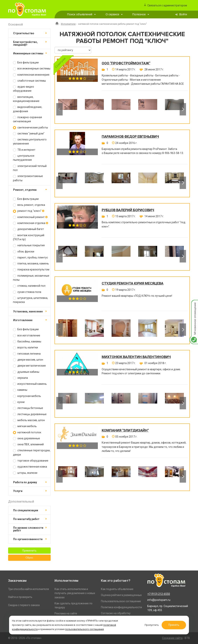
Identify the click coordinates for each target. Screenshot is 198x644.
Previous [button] (59, 109)
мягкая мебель (25, 426)
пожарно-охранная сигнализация (27, 119)
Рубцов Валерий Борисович (128, 210)
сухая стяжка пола (27, 292)
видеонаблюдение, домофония (28, 109)
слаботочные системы (29, 81)
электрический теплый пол (30, 168)
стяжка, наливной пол (29, 286)
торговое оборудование (31, 461)
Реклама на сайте (66, 613)
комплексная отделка (31, 223)
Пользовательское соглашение (121, 601)
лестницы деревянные (30, 414)
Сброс (29, 558)
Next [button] (183, 109)
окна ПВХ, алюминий (28, 444)
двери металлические (29, 366)
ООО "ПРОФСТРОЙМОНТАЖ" (126, 63)
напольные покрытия (29, 245)
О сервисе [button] (114, 14)
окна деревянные (26, 438)
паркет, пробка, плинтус (30, 258)
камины (20, 390)
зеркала (20, 378)
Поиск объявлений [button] (81, 14)
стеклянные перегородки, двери (32, 452)
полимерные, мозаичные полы (31, 278)
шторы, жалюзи (25, 473)
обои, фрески (24, 252)
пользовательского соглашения (84, 629)
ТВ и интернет (24, 150)
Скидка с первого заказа (24, 605)
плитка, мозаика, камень (31, 264)
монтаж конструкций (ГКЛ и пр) (29, 237)
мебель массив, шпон (29, 420)
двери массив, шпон (28, 360)
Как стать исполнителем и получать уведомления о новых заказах (75, 593)
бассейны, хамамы (27, 342)
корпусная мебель (27, 396)
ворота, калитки (25, 348)
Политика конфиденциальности (121, 607)
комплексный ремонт (30, 217)
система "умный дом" (29, 134)
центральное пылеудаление (24, 158)
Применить (29, 551)
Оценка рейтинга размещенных (121, 595)
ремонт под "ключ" (29, 211)
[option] (68, 109)
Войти (183, 14)
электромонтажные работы (28, 178)
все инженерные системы (32, 69)
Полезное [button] (141, 14)
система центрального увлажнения (30, 142)
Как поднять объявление (117, 589)
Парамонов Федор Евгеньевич (130, 137)
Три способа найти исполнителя (29, 589)
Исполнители (68, 24)
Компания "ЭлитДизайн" (125, 430)
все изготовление (27, 336)
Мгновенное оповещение (194, 304)
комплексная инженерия (31, 75)
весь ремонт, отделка (29, 205)
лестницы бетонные (28, 408)
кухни (19, 402)
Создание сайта (172, 638)
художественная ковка (30, 467)
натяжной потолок (27, 432)
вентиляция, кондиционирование (26, 99)
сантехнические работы (30, 128)
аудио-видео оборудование (23, 89)
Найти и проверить (20, 597)
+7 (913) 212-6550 (159, 594)
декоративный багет (28, 229)
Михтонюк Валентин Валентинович (136, 357)
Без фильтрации (26, 63)
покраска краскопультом (31, 270)
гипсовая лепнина (27, 354)
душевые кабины (26, 372)
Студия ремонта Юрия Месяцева (133, 283)
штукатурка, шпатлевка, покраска (30, 300)
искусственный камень (30, 384)
